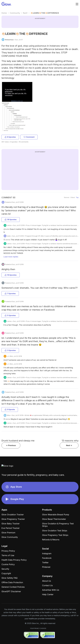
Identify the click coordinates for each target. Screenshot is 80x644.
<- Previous (11, 445)
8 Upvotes (10, 137)
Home (4, 13)
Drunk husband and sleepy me (18, 441)
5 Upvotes (10, 315)
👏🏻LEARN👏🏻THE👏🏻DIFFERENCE (45, 13)
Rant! (25, 13)
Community (15, 13)
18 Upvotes (11, 219)
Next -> (69, 445)
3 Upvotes (10, 350)
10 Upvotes (11, 275)
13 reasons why (70, 441)
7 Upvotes (10, 293)
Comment (29, 137)
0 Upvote (10, 409)
